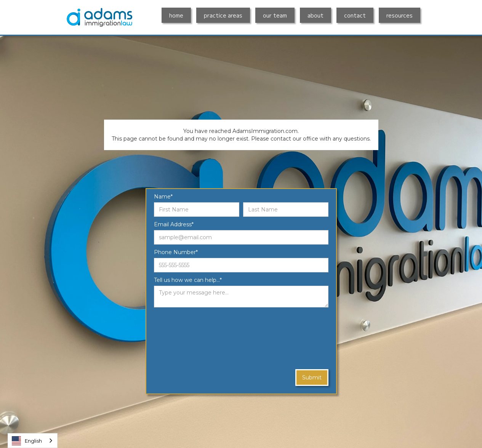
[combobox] (33, 441)
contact (355, 15)
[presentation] (185, 339)
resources (400, 15)
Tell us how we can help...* (188, 280)
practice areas (223, 15)
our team (275, 15)
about (315, 15)
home (176, 15)
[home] (99, 17)
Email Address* (174, 224)
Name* (163, 197)
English (27, 441)
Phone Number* (176, 252)
